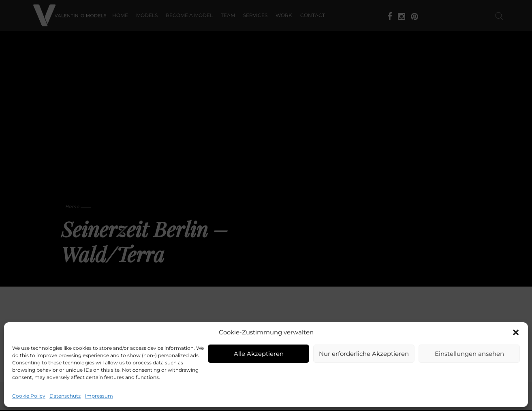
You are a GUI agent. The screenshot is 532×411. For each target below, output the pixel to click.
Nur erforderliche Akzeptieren (364, 354)
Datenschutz (65, 396)
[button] (516, 332)
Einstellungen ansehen (469, 354)
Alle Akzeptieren (259, 354)
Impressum (99, 396)
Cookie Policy (29, 396)
